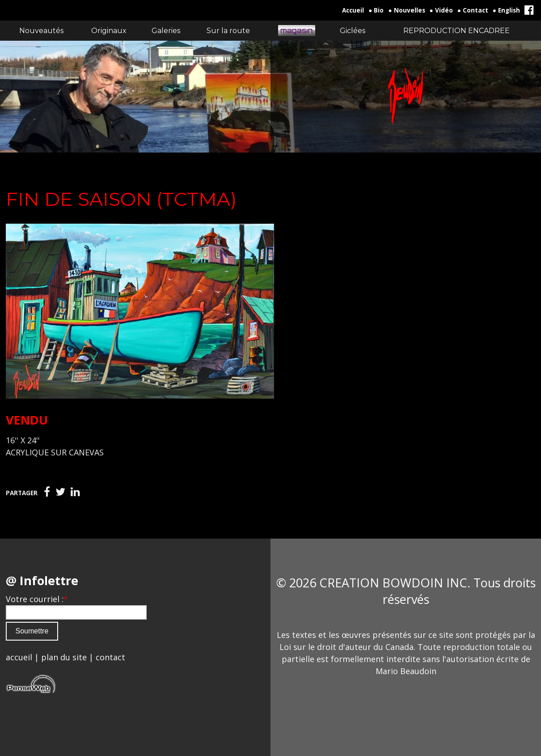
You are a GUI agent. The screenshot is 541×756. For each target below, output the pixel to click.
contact (110, 657)
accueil (19, 657)
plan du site (64, 657)
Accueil (353, 10)
